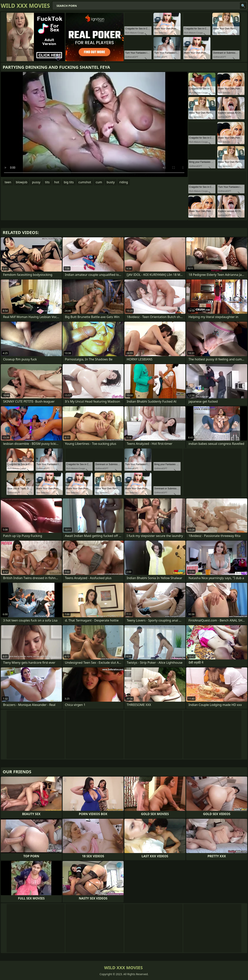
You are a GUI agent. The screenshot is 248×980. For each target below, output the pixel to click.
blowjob (22, 182)
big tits (69, 182)
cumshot (85, 182)
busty (111, 182)
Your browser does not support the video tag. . (94, 124)
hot (57, 182)
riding (124, 182)
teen (8, 182)
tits (47, 182)
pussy (36, 182)
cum (99, 182)
